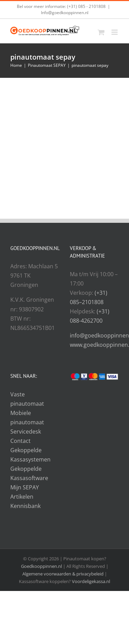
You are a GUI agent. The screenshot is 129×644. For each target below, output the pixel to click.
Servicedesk (26, 432)
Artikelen (22, 497)
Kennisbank (25, 506)
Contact (20, 441)
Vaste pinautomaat (27, 399)
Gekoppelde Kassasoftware (29, 473)
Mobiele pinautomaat (27, 418)
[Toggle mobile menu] (115, 32)
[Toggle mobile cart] (101, 32)
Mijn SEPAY (25, 487)
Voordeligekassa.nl (91, 581)
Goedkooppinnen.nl (41, 566)
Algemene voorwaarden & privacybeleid (63, 574)
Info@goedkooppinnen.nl (65, 13)
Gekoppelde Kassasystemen (30, 455)
